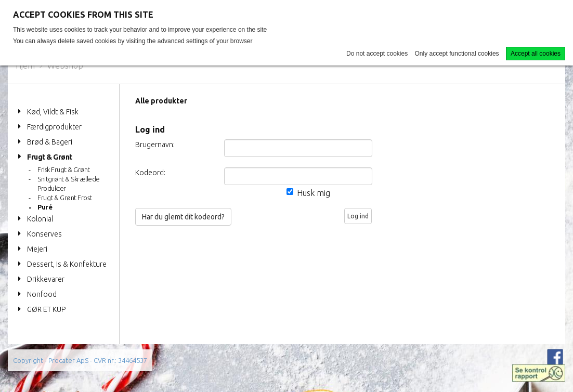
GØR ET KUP (46, 309)
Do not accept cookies (377, 54)
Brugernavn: (155, 145)
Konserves (44, 234)
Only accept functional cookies (457, 54)
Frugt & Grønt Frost (65, 198)
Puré (45, 207)
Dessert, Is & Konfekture (67, 264)
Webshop (65, 66)
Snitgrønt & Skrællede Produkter (69, 184)
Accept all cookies (536, 54)
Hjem (25, 66)
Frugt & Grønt (50, 157)
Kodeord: (150, 173)
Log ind (358, 216)
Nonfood (42, 294)
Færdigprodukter (54, 127)
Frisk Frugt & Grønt (64, 169)
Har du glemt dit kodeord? (183, 217)
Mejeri (37, 249)
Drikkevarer (46, 279)
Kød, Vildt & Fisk (53, 112)
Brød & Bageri (50, 142)
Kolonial (40, 219)
